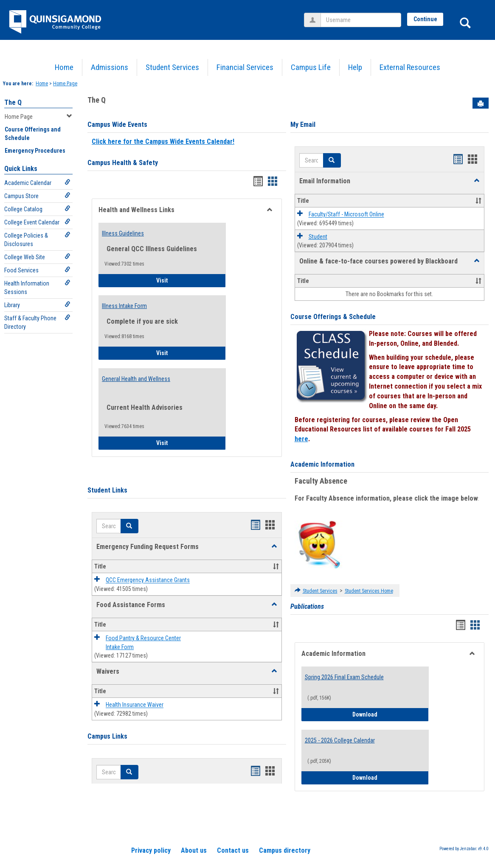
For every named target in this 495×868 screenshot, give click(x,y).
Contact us (233, 850)
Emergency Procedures (35, 151)
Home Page (65, 84)
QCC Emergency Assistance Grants (148, 580)
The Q (13, 102)
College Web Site (37, 257)
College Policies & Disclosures (37, 239)
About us (194, 850)
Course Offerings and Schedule (33, 134)
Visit (186, 280)
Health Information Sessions (37, 287)
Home (64, 67)
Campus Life (311, 67)
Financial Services (245, 67)
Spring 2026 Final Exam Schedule (344, 677)
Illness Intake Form (124, 306)
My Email (303, 125)
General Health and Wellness (136, 379)
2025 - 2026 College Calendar (340, 740)
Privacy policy (151, 850)
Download (391, 714)
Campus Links (107, 736)
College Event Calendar (37, 222)
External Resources (410, 67)
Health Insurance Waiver (135, 705)
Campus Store (37, 196)
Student (318, 237)
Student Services (172, 67)
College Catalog (37, 209)
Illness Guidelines (123, 233)
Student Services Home (369, 591)
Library (37, 305)
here (301, 439)
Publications (307, 606)
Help (355, 67)
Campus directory (285, 850)
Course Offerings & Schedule (333, 317)
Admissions (110, 67)
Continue (425, 19)
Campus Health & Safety (123, 163)
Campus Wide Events (117, 125)
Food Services (37, 270)
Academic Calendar (37, 183)
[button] (274, 546)
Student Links (107, 490)
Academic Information (322, 464)
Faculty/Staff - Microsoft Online (346, 215)
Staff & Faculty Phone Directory (37, 322)
